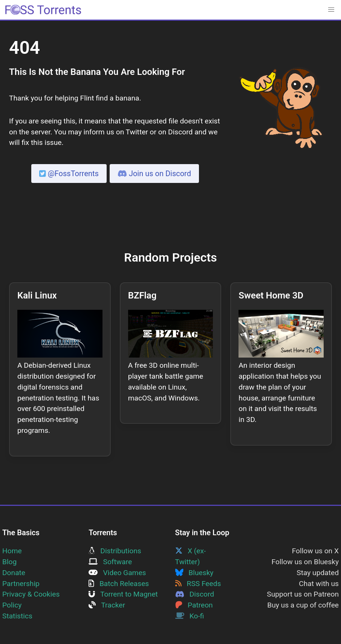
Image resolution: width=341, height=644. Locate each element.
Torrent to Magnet (123, 594)
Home (12, 551)
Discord (195, 594)
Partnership (21, 584)
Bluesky (194, 573)
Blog (9, 562)
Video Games (117, 573)
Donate (14, 573)
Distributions (115, 551)
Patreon (194, 605)
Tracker (107, 605)
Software (110, 562)
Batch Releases (119, 584)
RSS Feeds (198, 584)
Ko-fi (190, 616)
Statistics (17, 616)
